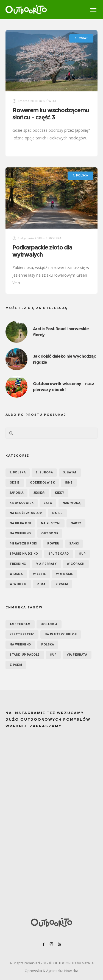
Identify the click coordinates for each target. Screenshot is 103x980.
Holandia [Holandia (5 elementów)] (49, 624)
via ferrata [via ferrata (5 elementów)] (77, 655)
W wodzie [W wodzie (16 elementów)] (18, 584)
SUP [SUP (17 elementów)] (82, 554)
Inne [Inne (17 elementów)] (69, 483)
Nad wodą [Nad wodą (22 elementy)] (72, 503)
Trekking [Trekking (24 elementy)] (18, 564)
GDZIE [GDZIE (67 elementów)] (15, 483)
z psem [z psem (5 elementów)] (16, 665)
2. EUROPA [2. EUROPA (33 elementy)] (44, 472)
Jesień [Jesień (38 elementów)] (39, 493)
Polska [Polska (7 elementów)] (48, 645)
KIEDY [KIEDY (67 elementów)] (60, 493)
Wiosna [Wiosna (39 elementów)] (16, 574)
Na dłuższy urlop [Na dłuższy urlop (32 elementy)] (26, 513)
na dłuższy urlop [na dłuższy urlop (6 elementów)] (61, 634)
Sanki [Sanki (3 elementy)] (74, 544)
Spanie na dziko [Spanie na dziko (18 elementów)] (24, 554)
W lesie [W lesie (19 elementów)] (39, 574)
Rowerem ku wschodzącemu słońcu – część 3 (51, 114)
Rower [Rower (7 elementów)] (53, 544)
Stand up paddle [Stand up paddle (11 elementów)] (25, 655)
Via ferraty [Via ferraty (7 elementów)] (47, 564)
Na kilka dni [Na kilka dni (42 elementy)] (20, 523)
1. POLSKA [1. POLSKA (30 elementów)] (18, 472)
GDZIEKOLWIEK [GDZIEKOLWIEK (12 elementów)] (42, 483)
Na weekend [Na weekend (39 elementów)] (20, 533)
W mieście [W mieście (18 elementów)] (65, 574)
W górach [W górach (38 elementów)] (76, 564)
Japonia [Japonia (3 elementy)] (16, 493)
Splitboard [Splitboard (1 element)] (59, 554)
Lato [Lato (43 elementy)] (48, 503)
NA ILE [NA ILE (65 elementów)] (57, 513)
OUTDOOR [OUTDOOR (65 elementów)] (50, 533)
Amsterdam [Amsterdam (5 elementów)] (20, 624)
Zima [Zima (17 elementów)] (41, 584)
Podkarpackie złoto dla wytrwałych (42, 251)
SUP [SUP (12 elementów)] (53, 655)
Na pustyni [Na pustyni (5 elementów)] (51, 523)
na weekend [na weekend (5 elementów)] (20, 645)
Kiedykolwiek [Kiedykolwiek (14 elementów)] (22, 503)
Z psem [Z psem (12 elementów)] (62, 584)
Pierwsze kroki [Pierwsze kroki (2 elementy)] (23, 544)
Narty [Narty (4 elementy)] (76, 523)
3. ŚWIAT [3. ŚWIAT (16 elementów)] (70, 472)
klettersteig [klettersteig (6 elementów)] (22, 634)
